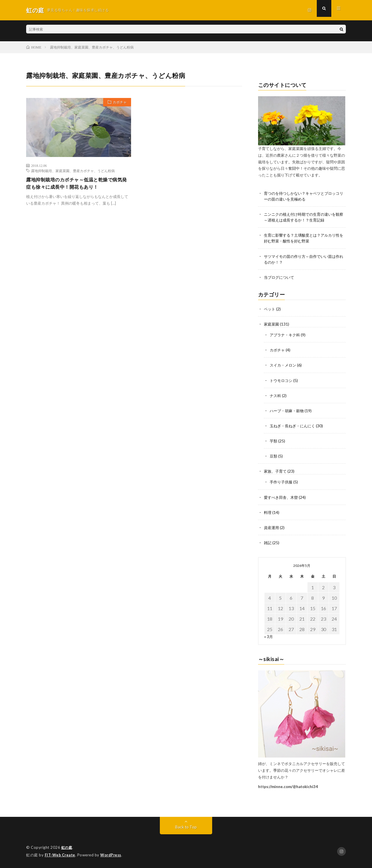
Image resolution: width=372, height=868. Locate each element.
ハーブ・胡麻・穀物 (288, 411)
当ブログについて (280, 278)
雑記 (268, 543)
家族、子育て (276, 472)
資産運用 (272, 528)
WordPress (112, 855)
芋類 (274, 441)
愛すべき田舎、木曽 (282, 498)
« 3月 (269, 637)
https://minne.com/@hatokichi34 (288, 787)
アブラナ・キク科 (286, 336)
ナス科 (276, 396)
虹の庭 (67, 848)
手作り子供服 (282, 482)
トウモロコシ (282, 381)
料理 (268, 513)
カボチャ (118, 103)
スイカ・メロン (284, 366)
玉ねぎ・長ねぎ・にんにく (294, 426)
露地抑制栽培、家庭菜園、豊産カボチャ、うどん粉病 (73, 171)
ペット (270, 310)
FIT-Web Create (60, 855)
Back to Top (186, 827)
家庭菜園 (272, 325)
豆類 (274, 457)
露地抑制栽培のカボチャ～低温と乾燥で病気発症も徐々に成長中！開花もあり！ (77, 184)
